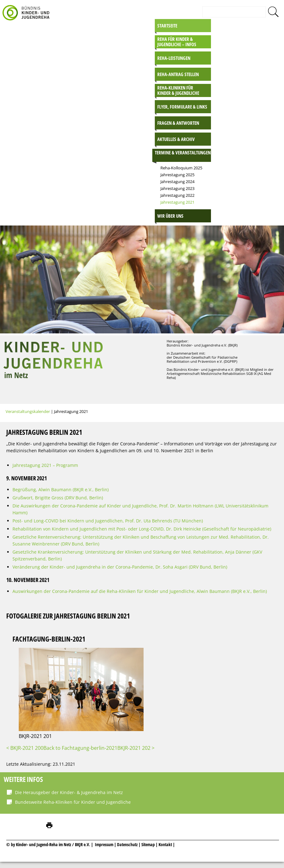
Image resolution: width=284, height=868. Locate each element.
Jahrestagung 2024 (177, 182)
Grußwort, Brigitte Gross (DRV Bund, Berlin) (58, 498)
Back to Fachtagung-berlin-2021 (80, 748)
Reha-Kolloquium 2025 (181, 168)
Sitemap (148, 844)
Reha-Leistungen (174, 58)
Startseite (167, 26)
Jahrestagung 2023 (177, 188)
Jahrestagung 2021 (177, 202)
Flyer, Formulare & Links (182, 107)
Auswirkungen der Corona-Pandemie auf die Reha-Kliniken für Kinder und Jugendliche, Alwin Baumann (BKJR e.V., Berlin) (140, 591)
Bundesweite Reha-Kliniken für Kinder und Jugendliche (73, 802)
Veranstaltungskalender (28, 411)
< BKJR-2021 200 (25, 748)
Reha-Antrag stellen (178, 74)
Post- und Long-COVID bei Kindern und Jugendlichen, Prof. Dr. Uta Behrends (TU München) (108, 521)
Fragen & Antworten (178, 123)
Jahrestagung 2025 (177, 175)
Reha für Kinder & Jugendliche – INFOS (177, 42)
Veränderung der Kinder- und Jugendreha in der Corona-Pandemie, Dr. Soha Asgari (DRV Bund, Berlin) (120, 567)
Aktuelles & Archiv (176, 139)
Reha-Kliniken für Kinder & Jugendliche (178, 90)
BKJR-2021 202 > (136, 748)
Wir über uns (170, 216)
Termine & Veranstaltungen (183, 153)
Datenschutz (128, 844)
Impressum (104, 844)
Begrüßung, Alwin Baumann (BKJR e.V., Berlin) (61, 490)
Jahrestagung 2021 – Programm (45, 465)
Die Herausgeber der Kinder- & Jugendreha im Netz (69, 792)
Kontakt (165, 844)
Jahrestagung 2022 (177, 195)
